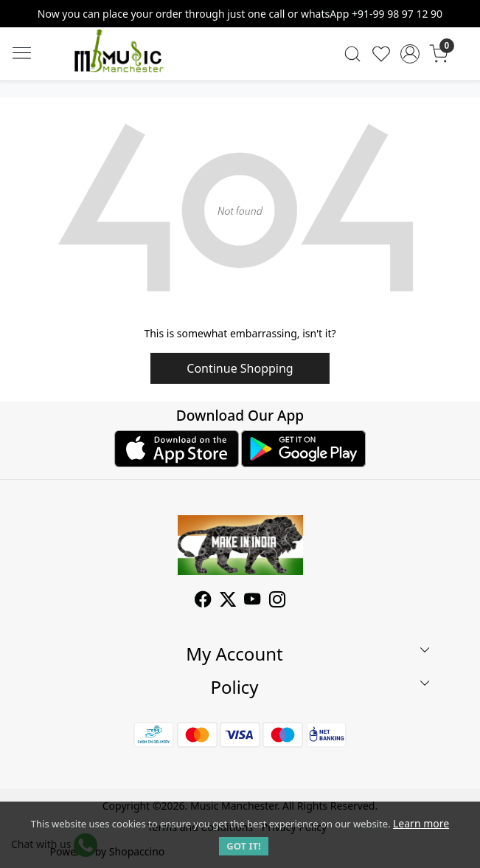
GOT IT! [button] (243, 846)
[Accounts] (410, 54)
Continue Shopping (240, 368)
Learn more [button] (421, 823)
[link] (353, 54)
